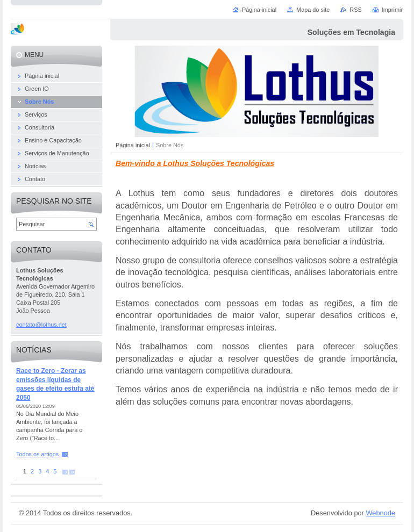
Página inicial (133, 145)
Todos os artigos (37, 454)
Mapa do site (313, 10)
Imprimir (392, 10)
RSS (355, 10)
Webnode (380, 513)
